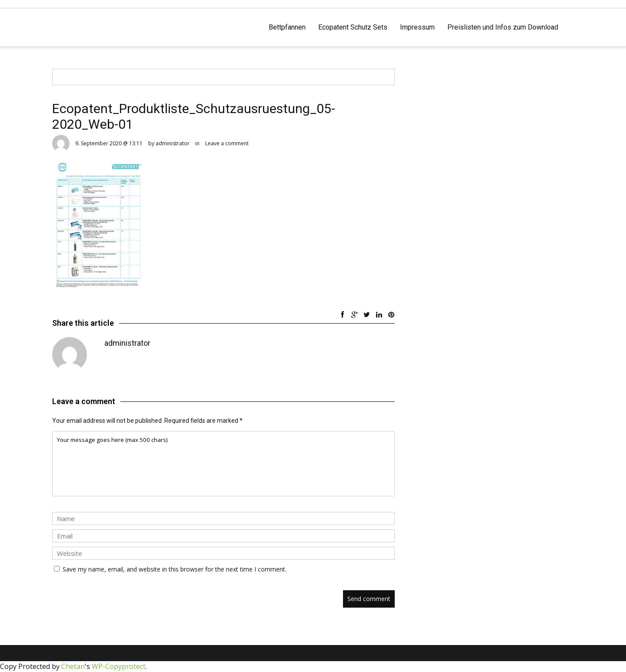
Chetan (73, 666)
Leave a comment (227, 143)
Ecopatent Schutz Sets (353, 27)
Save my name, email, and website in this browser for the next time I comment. (175, 569)
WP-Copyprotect (119, 666)
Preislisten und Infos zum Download (503, 27)
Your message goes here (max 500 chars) (223, 464)
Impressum (417, 27)
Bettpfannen (287, 27)
